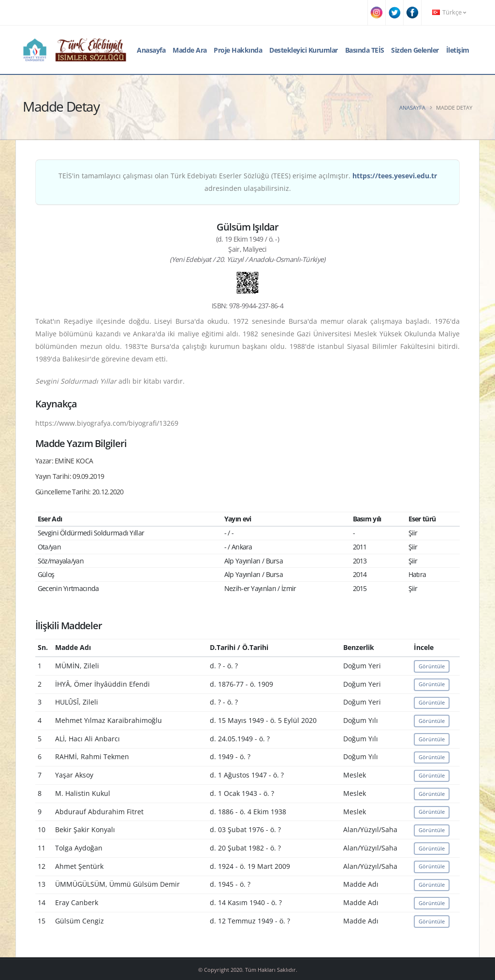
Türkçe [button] (449, 12)
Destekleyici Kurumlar (304, 50)
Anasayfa (151, 50)
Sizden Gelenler (415, 50)
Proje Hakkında (238, 50)
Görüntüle (432, 666)
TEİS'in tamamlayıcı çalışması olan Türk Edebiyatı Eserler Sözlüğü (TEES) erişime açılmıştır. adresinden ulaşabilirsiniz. (248, 182)
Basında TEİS (365, 50)
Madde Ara (190, 50)
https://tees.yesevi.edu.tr (395, 176)
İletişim (458, 50)
